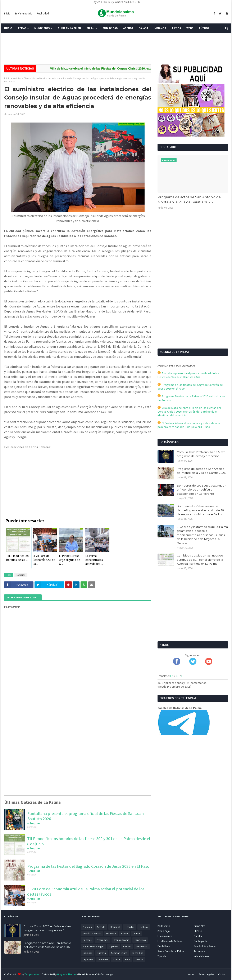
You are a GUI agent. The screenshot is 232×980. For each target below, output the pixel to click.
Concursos (140, 940)
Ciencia (139, 959)
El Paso (198, 931)
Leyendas (88, 959)
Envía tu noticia (24, 14)
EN (172, 676)
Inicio (7, 14)
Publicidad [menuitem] (110, 28)
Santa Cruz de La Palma (171, 951)
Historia (102, 953)
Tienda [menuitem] (176, 28)
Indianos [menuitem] (160, 28)
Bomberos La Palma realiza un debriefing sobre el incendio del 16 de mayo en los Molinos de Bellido (200, 510)
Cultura (144, 927)
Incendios (138, 953)
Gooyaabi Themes (67, 974)
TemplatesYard (32, 974)
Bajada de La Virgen (94, 946)
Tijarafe (162, 956)
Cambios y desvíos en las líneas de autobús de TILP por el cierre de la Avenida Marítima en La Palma (200, 560)
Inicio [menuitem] (8, 28)
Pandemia (142, 946)
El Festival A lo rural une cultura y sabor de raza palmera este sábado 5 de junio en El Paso (189, 425)
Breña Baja (164, 931)
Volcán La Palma (92, 933)
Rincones (103, 959)
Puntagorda (201, 941)
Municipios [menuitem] (42, 28)
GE (177, 676)
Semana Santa (119, 953)
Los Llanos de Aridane (170, 941)
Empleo (127, 946)
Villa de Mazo (201, 956)
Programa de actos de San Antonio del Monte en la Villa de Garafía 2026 (190, 200)
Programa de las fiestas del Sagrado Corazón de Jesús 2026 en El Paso (88, 866)
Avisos (137, 933)
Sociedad (111, 933)
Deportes (130, 927)
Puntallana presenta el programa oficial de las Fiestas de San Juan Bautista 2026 (188, 375)
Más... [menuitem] (91, 28)
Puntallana (164, 946)
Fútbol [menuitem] (204, 28)
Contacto (223, 974)
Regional (115, 927)
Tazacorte (199, 951)
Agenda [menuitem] (128, 28)
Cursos (125, 933)
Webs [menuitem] (190, 28)
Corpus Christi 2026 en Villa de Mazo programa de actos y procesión (201, 454)
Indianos (88, 953)
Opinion (114, 946)
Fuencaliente (165, 936)
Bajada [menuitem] (143, 28)
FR (183, 676)
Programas (103, 940)
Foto (127, 959)
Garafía (198, 936)
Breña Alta (199, 926)
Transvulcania (121, 940)
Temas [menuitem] (22, 28)
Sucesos (87, 940)
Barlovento (164, 926)
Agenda (101, 927)
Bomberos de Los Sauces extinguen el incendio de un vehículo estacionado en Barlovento (201, 490)
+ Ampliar (34, 823)
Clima (117, 959)
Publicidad (43, 14)
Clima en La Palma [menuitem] (70, 28)
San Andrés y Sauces (205, 946)
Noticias (17, 78)
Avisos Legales (206, 974)
